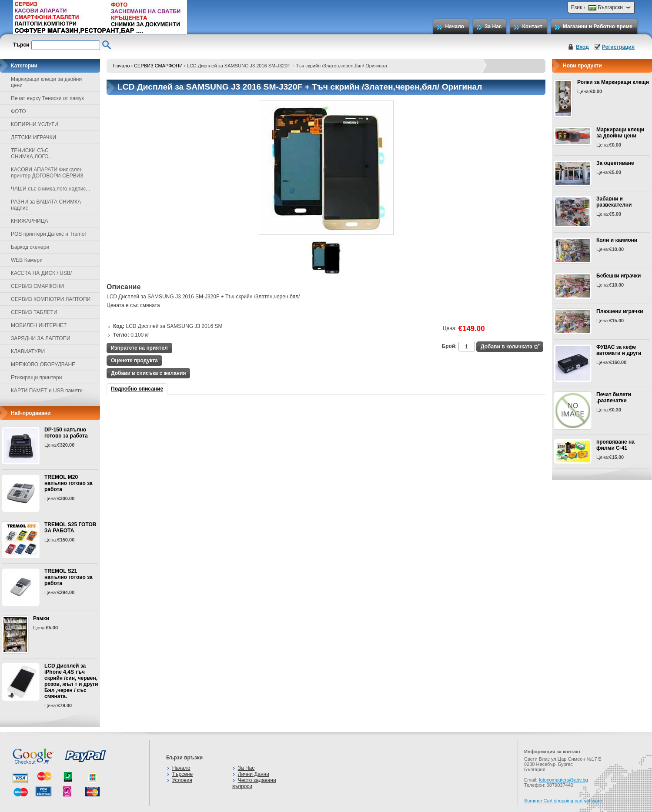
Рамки (41, 618)
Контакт (532, 27)
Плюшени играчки (620, 311)
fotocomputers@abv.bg (563, 780)
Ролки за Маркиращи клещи (613, 82)
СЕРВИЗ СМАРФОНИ (158, 66)
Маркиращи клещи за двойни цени (620, 133)
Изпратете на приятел (139, 348)
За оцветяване (615, 163)
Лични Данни (254, 774)
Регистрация (618, 47)
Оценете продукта (134, 361)
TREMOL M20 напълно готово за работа (69, 483)
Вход (582, 47)
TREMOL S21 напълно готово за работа (69, 577)
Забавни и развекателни (614, 202)
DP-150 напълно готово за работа (66, 433)
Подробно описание (137, 389)
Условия (182, 780)
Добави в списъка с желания (148, 373)
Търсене (182, 774)
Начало (454, 27)
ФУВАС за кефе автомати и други (619, 350)
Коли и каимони (617, 240)
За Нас (493, 27)
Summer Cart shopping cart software (563, 801)
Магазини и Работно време (598, 27)
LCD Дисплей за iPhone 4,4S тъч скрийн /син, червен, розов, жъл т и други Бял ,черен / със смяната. (71, 681)
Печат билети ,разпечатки (614, 398)
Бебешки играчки (619, 276)
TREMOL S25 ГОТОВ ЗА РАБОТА (70, 528)
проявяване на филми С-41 (615, 445)
